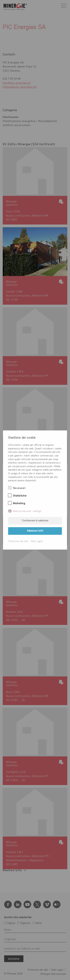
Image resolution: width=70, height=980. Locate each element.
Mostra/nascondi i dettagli (27, 511)
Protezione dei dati (18, 541)
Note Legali (37, 541)
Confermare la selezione (35, 521)
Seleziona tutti (35, 531)
